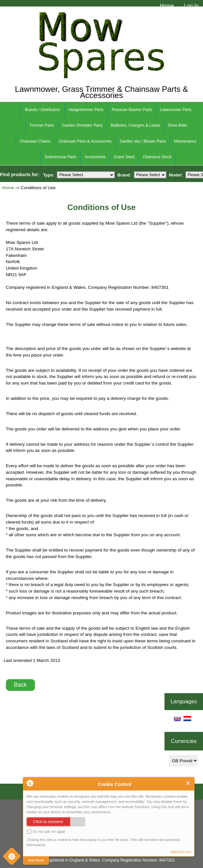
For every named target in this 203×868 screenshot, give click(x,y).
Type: (49, 175)
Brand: (124, 175)
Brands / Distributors (43, 110)
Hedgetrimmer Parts (86, 110)
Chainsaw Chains (35, 141)
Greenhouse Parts (61, 157)
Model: (176, 175)
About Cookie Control (30, 783)
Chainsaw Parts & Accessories (85, 141)
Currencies (184, 741)
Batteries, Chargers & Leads (135, 125)
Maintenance (185, 141)
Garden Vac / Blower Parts (143, 141)
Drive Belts (178, 125)
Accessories (95, 157)
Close (188, 783)
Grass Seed (124, 157)
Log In (191, 6)
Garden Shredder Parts (82, 125)
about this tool (181, 852)
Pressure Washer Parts (132, 110)
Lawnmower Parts (176, 110)
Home (167, 6)
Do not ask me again (46, 832)
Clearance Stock (157, 157)
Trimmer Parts (42, 125)
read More (36, 860)
